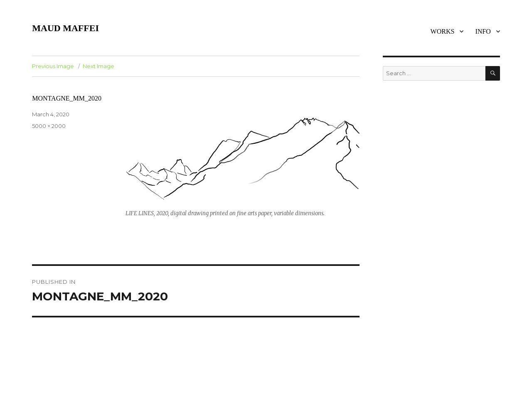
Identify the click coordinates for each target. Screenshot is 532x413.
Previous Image (53, 66)
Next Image (99, 66)
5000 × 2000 (49, 126)
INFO (483, 31)
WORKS (443, 31)
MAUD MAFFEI (65, 28)
